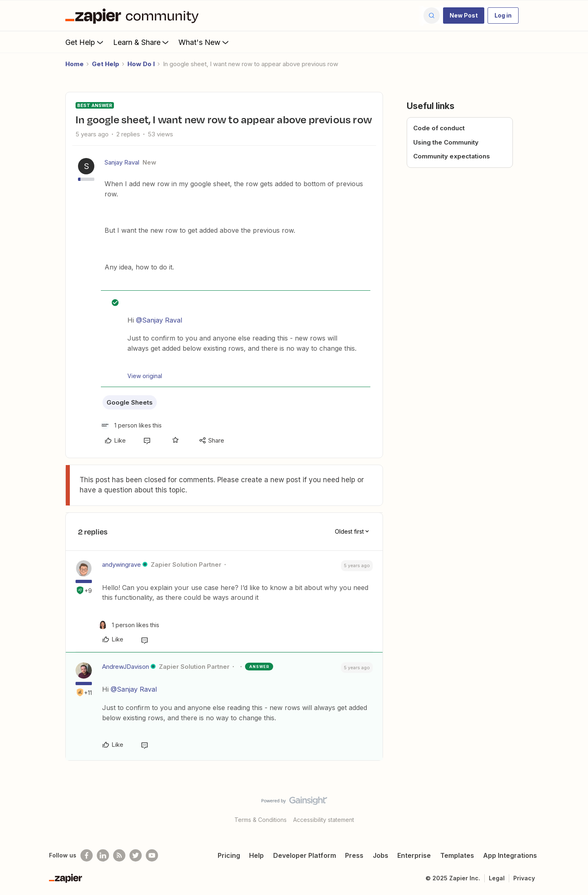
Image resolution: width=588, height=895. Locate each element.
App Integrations (510, 855)
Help (256, 855)
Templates (457, 855)
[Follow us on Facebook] (87, 855)
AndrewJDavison (126, 667)
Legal (497, 878)
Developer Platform (305, 855)
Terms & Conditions (261, 820)
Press (354, 855)
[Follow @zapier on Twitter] (136, 855)
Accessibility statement (324, 820)
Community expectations (452, 156)
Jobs (381, 855)
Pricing (229, 855)
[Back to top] (572, 808)
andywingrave (121, 564)
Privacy (524, 878)
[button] (464, 16)
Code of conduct (439, 128)
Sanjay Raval (122, 162)
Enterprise (414, 855)
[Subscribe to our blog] (119, 855)
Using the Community (446, 142)
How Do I (141, 64)
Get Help (85, 42)
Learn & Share (142, 42)
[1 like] (131, 425)
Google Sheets (130, 402)
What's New (204, 42)
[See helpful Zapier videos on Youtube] (152, 855)
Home (75, 64)
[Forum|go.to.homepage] (134, 16)
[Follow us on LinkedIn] (103, 855)
